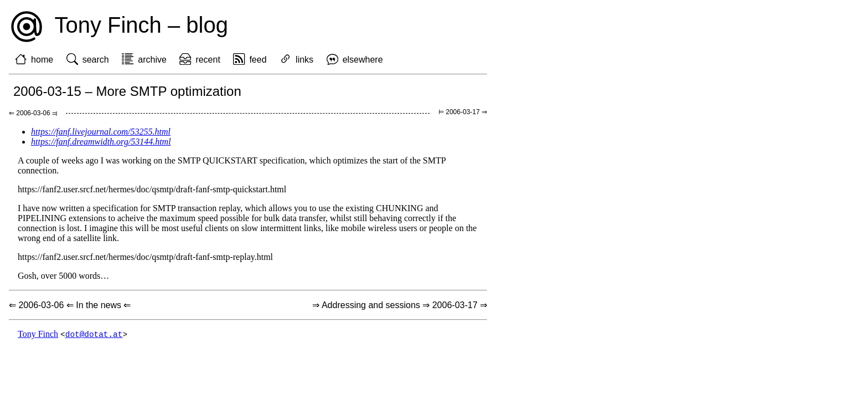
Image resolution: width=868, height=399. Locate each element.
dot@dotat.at (94, 334)
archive (152, 60)
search (96, 60)
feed (258, 60)
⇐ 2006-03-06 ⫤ (33, 113)
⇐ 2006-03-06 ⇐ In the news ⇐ (70, 305)
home (42, 60)
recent (208, 60)
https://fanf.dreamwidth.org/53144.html (101, 142)
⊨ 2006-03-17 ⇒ (463, 112)
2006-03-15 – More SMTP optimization (127, 91)
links (304, 60)
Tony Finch (38, 334)
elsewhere (363, 60)
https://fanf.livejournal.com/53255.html (101, 132)
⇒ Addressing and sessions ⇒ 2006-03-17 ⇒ (400, 305)
